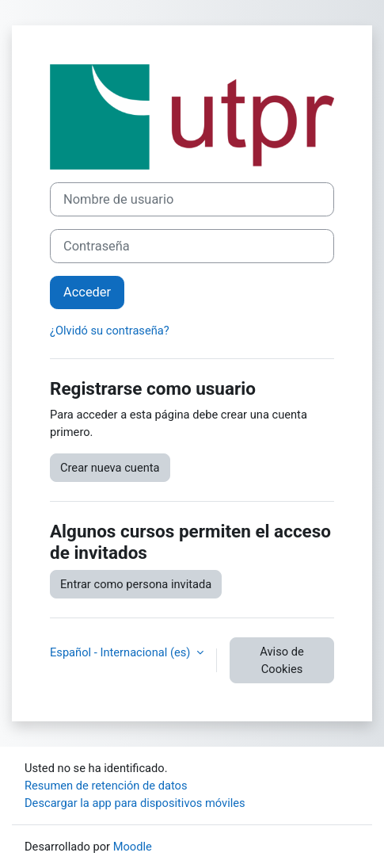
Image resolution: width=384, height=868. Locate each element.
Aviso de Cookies (281, 660)
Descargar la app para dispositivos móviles (135, 803)
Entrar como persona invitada (136, 584)
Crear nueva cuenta (110, 468)
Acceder (87, 292)
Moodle (133, 847)
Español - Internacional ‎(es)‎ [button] (122, 652)
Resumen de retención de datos (106, 786)
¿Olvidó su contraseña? (110, 331)
